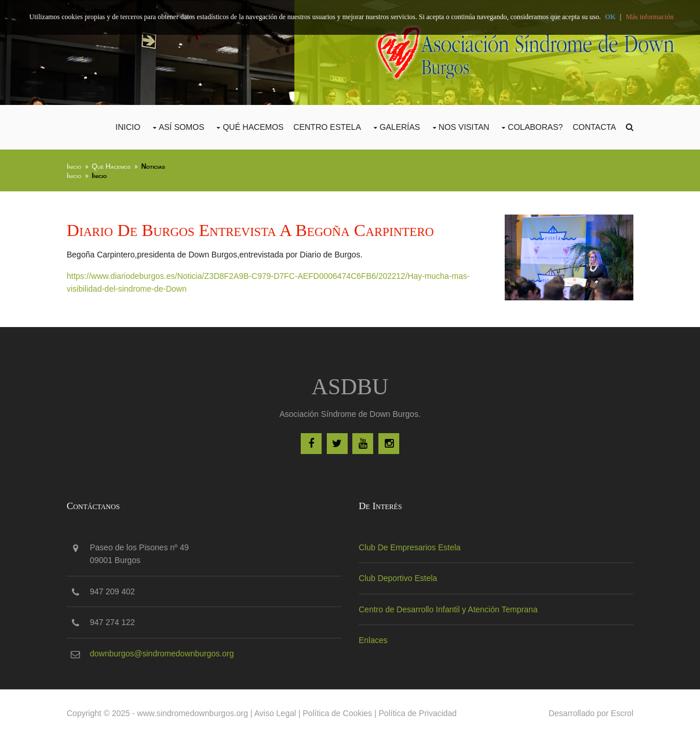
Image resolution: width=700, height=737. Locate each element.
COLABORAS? (535, 127)
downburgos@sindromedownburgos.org (162, 654)
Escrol (622, 713)
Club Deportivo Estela (398, 578)
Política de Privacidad (418, 713)
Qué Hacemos (253, 127)
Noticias (153, 166)
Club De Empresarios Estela (410, 547)
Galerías (400, 127)
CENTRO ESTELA (327, 127)
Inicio (128, 127)
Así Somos (182, 127)
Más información (650, 17)
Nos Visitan (464, 127)
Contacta (594, 127)
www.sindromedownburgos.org (193, 713)
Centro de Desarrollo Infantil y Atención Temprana (448, 609)
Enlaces (373, 640)
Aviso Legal (275, 713)
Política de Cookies (337, 713)
